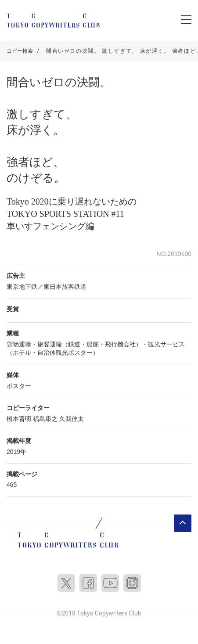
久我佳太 (72, 419)
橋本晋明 (19, 419)
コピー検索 (20, 51)
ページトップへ (183, 523)
